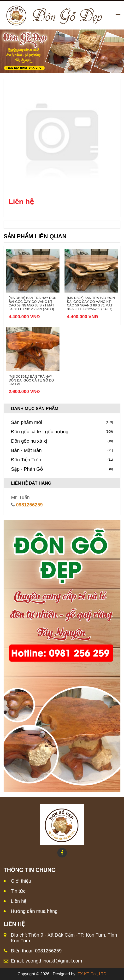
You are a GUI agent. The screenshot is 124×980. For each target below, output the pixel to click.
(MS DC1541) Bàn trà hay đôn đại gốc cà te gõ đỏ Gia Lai (31, 380)
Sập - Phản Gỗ (62, 469)
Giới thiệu (21, 881)
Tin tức (18, 891)
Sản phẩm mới (62, 422)
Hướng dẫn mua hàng (34, 911)
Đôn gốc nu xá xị (62, 441)
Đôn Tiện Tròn (62, 460)
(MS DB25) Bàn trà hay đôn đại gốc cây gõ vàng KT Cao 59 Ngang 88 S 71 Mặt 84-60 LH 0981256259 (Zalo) (33, 303)
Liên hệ (19, 901)
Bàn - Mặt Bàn (62, 450)
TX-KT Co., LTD (92, 974)
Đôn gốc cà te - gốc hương (62, 432)
